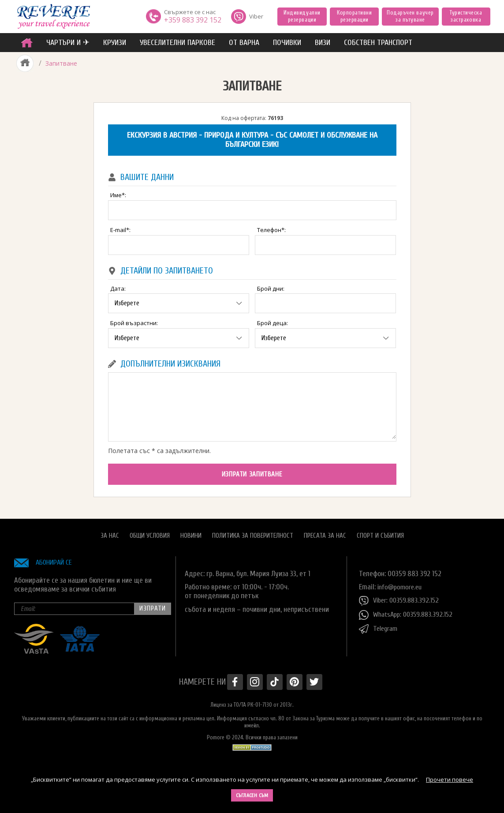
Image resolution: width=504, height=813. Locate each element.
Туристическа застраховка (466, 16)
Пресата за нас (325, 532)
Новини (191, 532)
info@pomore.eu (401, 583)
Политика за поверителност (253, 532)
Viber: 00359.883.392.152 (401, 598)
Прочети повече (450, 779)
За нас (110, 532)
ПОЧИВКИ (287, 43)
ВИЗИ (323, 43)
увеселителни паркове (177, 43)
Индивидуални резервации (302, 16)
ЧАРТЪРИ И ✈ (68, 43)
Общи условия (150, 532)
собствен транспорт (378, 43)
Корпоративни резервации (354, 16)
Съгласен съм (252, 795)
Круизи (115, 43)
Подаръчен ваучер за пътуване (410, 16)
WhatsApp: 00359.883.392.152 (409, 612)
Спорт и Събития (380, 532)
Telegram (380, 626)
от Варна (244, 43)
